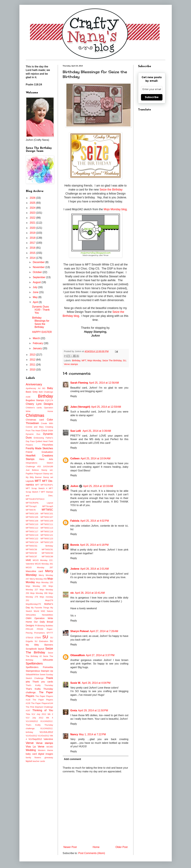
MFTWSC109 (47, 521)
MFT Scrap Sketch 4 (37, 488)
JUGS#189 (48, 467)
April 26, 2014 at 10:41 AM (90, 593)
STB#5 (38, 638)
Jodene (75, 569)
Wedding (31, 750)
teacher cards (39, 761)
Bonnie (75, 545)
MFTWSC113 (47, 528)
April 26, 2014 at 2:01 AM (95, 569)
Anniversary (34, 384)
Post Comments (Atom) (92, 853)
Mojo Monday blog (115, 209)
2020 (33, 228)
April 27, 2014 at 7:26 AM (104, 631)
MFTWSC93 (47, 553)
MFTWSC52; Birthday (39, 546)
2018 (33, 238)
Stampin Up (47, 671)
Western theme (45, 750)
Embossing (39, 438)
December (39, 262)
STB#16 (30, 638)
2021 (33, 223)
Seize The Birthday (112, 360)
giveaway (49, 757)
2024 (33, 208)
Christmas (35, 415)
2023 (33, 213)
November (39, 267)
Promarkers (39, 633)
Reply (74, 396)
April (36, 302)
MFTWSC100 (32, 514)
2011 (33, 365)
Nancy (74, 734)
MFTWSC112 (32, 528)
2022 (33, 218)
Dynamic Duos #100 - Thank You (41, 310)
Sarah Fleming (79, 383)
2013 (33, 355)
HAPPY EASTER (42, 332)
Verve (30, 743)
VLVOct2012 (32, 736)
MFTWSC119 (32, 535)
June (36, 292)
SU (124, 360)
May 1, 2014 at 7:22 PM (93, 734)
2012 (33, 360)
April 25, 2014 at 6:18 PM (94, 545)
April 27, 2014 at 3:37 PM (100, 655)
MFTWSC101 (47, 514)
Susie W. (76, 683)
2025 (33, 203)
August (37, 282)
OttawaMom (78, 655)
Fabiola (75, 521)
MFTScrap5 (48, 506)
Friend (29, 452)
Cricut (44, 430)
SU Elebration (41, 641)
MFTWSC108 (32, 521)
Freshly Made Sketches (39, 448)
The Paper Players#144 (42, 703)
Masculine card (34, 571)
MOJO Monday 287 (39, 567)
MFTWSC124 (32, 542)
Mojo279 (49, 600)
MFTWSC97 (31, 557)
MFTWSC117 (32, 532)
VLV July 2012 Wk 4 (39, 718)
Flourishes (48, 445)
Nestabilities (48, 615)
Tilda (28, 714)
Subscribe (152, 97)
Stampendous (33, 671)
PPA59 (40, 629)
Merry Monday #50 (38, 579)
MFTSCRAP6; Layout (39, 503)
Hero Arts (46, 459)
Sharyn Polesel (80, 631)
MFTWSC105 (32, 517)
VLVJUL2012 (46, 732)
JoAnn (74, 486)
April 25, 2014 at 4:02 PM (95, 521)
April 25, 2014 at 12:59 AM (106, 407)
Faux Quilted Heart (39, 441)
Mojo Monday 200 (36, 586)
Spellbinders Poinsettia (39, 667)
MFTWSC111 (47, 524)
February (38, 343)
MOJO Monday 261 (44, 564)
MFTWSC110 (32, 524)
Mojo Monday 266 (39, 593)
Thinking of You (43, 710)
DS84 (50, 431)
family (28, 757)
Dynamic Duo (33, 434)
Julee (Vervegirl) (80, 407)
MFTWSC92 (31, 553)
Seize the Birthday (111, 190)
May (36, 297)
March (37, 338)
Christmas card (35, 420)
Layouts (30, 481)
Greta (74, 710)
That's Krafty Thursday (39, 685)
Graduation (47, 452)
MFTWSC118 (47, 532)
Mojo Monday (94, 360)
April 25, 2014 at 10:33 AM (98, 486)
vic (72, 593)
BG (44, 388)
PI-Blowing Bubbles (44, 626)
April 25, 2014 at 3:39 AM (97, 431)
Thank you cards (43, 682)
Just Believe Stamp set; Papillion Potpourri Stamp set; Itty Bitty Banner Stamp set (39, 474)
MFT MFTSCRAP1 (44, 485)
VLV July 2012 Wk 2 (42, 714)
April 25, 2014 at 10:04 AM (95, 458)
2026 (33, 198)
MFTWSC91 (47, 549)
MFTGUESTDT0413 (35, 499)
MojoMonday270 (33, 604)
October (38, 272)
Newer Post (70, 847)
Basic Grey (32, 392)
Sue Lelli (76, 431)
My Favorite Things (40, 608)
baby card (31, 754)
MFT (84, 360)
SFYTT (50, 633)
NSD (43, 611)
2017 (33, 243)
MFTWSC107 (47, 517)
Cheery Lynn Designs (39, 404)
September (39, 277)
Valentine (48, 739)
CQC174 (49, 400)
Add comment (73, 759)
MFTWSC (47, 510)
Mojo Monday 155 (44, 582)
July (35, 287)
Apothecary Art (33, 388)
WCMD (50, 747)
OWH (29, 618)
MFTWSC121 (47, 535)
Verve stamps (71, 364)
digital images (46, 754)
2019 (33, 233)
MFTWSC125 (47, 542)
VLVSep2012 (35, 739)
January (38, 348)
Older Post (122, 847)
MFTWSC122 (32, 539)
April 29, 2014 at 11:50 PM (93, 710)
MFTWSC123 (47, 539)
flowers (38, 757)
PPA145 (30, 629)
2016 (33, 248)
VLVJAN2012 (32, 721)
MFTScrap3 (31, 506)
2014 (33, 258)
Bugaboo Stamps (35, 400)
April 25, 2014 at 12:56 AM (104, 383)
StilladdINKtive (32, 675)
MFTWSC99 (47, 557)
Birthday (76, 360)
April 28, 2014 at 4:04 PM (96, 683)
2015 (33, 253)
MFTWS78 (31, 510)
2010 (33, 370)
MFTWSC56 (31, 549)
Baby (50, 388)
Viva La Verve (35, 747)
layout (29, 761)
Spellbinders (34, 663)
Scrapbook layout (35, 649)
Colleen (75, 458)
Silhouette (48, 660)
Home (96, 847)
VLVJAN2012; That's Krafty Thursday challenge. (39, 725)
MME (29, 560)
